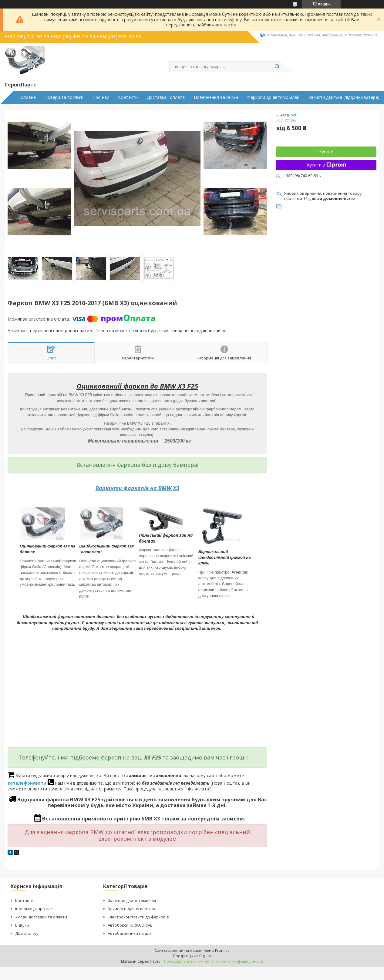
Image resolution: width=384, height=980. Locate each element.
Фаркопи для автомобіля (132, 901)
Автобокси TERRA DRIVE (130, 925)
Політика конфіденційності (239, 961)
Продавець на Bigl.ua (192, 956)
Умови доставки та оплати (41, 917)
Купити (326, 152)
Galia (115, 415)
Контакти (128, 97)
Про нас (101, 97)
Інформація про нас (34, 909)
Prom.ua (222, 950)
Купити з (327, 165)
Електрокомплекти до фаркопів (138, 917)
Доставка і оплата (166, 97)
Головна (27, 97)
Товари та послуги (64, 97)
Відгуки (22, 925)
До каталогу (27, 933)
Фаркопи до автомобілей (273, 97)
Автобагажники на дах (130, 933)
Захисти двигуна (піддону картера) (344, 97)
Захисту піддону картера (132, 909)
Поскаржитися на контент (187, 961)
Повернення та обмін (216, 97)
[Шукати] (277, 67)
